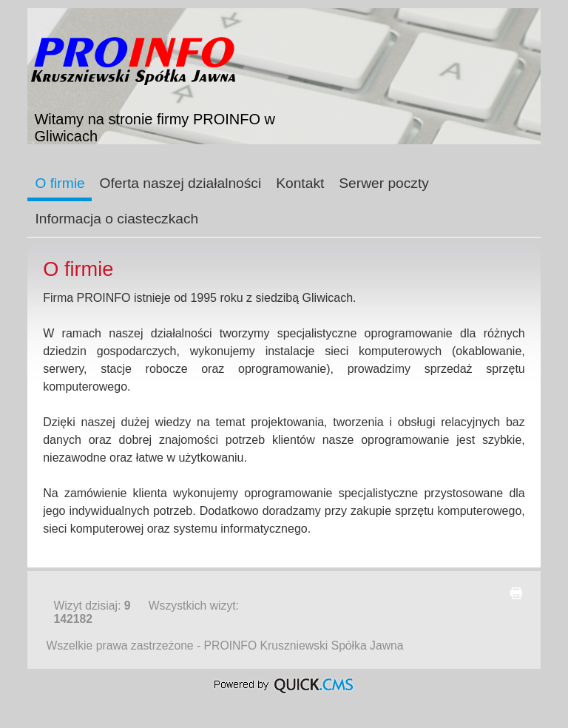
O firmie (60, 183)
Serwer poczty (384, 183)
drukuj (516, 593)
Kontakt (300, 183)
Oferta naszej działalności (181, 183)
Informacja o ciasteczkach (116, 219)
